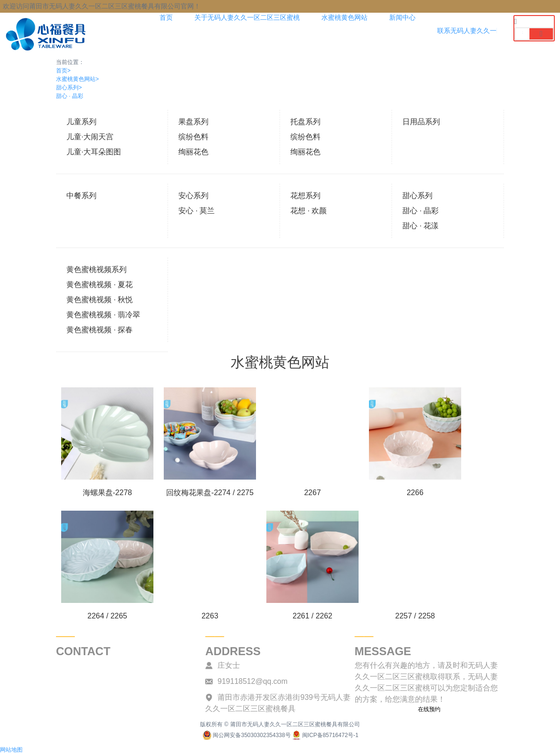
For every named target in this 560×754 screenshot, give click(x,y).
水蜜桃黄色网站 (77, 79)
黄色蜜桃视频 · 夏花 (100, 285)
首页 (63, 71)
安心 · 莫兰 (196, 211)
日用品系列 (421, 122)
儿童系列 (81, 122)
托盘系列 (305, 122)
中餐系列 (81, 196)
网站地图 (11, 750)
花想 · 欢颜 (308, 211)
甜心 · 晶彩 (70, 96)
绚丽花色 (193, 152)
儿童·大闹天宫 (90, 137)
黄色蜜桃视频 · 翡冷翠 (103, 315)
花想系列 (305, 196)
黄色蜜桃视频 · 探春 (100, 330)
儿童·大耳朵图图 (94, 152)
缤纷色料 (193, 137)
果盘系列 (193, 122)
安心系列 (193, 196)
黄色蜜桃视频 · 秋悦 (100, 300)
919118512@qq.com (252, 681)
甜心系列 (69, 88)
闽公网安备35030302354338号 (246, 735)
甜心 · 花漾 (420, 226)
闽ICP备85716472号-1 (325, 735)
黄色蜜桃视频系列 (96, 269)
